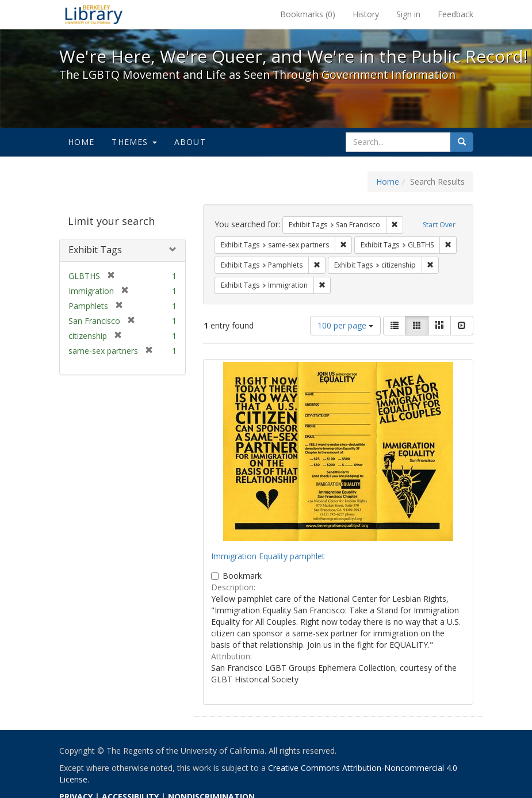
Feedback (456, 14)
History (366, 14)
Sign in (408, 14)
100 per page (345, 325)
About (190, 142)
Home (81, 142)
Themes (134, 142)
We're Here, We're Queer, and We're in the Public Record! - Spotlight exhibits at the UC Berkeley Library (94, 14)
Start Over (439, 225)
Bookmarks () (308, 14)
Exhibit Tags (95, 250)
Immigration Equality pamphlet (268, 556)
